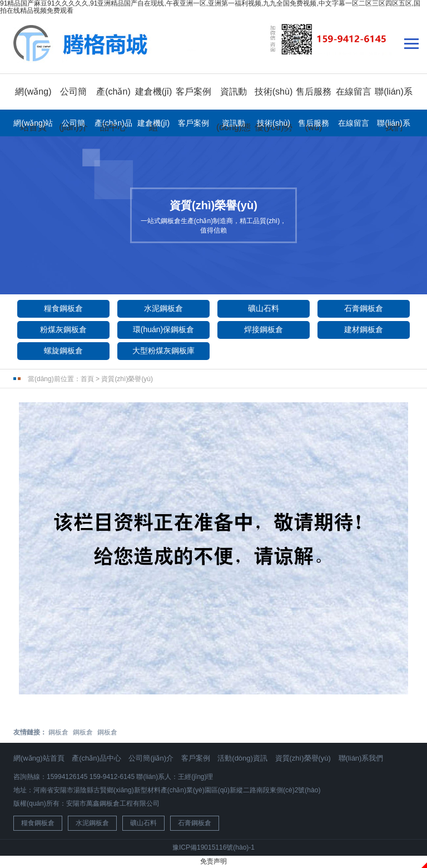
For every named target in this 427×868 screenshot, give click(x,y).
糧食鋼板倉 (63, 308)
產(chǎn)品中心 (96, 758)
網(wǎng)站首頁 (33, 126)
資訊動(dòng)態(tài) (234, 126)
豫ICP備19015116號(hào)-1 (213, 847)
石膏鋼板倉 (364, 308)
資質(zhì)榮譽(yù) (127, 379)
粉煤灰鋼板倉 (63, 329)
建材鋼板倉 (364, 329)
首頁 (87, 379)
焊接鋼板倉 (264, 329)
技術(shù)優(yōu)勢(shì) (274, 126)
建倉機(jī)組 (153, 126)
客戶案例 (193, 92)
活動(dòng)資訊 (242, 758)
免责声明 (213, 861)
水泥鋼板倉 (163, 308)
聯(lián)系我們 (393, 126)
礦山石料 (264, 308)
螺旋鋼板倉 (63, 351)
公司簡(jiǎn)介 (73, 126)
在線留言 (354, 92)
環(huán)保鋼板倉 (163, 329)
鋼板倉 (58, 732)
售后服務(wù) (314, 126)
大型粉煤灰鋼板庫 (163, 351)
